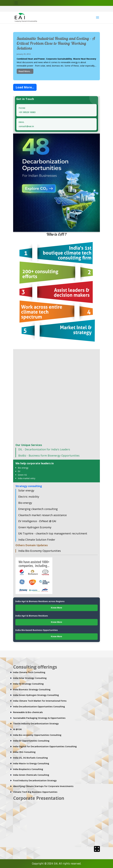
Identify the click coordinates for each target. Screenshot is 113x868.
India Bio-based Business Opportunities (37, 630)
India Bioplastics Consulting (28, 769)
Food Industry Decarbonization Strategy (35, 780)
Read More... (25, 71)
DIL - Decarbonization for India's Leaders (44, 449)
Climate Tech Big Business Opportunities (35, 792)
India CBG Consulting (24, 752)
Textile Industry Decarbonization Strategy (36, 723)
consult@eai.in (26, 126)
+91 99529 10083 (27, 112)
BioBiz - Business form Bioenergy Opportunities (49, 455)
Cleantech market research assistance (42, 515)
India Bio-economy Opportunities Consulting (37, 735)
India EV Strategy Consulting (28, 684)
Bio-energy (23, 468)
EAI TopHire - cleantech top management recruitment (53, 533)
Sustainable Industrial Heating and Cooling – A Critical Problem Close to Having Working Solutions (56, 44)
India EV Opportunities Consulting (31, 741)
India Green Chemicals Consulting (31, 775)
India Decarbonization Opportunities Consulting (39, 706)
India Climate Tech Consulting (29, 672)
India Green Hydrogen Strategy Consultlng (36, 695)
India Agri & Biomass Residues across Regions (40, 601)
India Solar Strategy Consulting (30, 678)
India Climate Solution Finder (37, 540)
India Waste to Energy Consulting (31, 763)
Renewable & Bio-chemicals (28, 712)
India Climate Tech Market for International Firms (40, 701)
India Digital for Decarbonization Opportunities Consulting (45, 746)
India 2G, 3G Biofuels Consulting (30, 758)
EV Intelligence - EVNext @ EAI (37, 521)
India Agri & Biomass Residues (32, 616)
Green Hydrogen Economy (35, 527)
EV (19, 471)
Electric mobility (29, 497)
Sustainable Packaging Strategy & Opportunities (39, 718)
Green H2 (22, 475)
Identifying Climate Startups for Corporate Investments (43, 786)
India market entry (27, 478)
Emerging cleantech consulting (38, 509)
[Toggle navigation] (16, 3)
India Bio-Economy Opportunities (40, 551)
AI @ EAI (17, 729)
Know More (56, 608)
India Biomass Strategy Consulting (32, 689)
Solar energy (26, 490)
